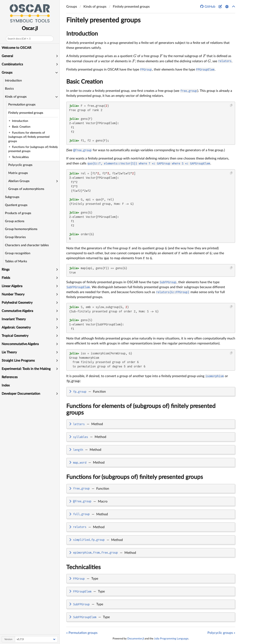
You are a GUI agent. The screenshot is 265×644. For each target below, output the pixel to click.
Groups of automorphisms (26, 189)
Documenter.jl (136, 639)
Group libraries (15, 237)
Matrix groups (18, 173)
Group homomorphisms (21, 229)
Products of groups (18, 213)
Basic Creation (85, 82)
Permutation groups (22, 105)
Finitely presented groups (26, 113)
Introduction (13, 81)
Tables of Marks (16, 261)
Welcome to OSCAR (16, 48)
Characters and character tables (27, 245)
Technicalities (83, 567)
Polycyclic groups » (221, 633)
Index (6, 385)
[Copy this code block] (231, 105)
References (10, 377)
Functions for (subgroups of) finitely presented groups (135, 477)
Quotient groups (16, 205)
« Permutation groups (82, 633)
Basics (9, 89)
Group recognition (18, 253)
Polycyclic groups (20, 165)
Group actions (15, 221)
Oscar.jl (30, 29)
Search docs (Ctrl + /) (19, 39)
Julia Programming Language (171, 639)
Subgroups (12, 197)
